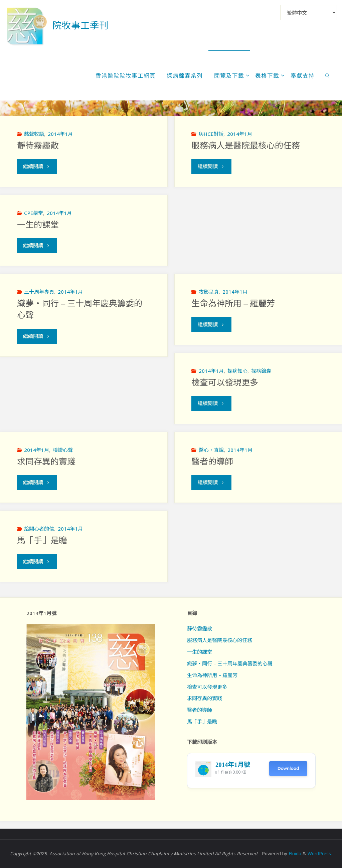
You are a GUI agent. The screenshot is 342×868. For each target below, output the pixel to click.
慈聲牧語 (34, 134)
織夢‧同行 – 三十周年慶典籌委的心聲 (230, 663)
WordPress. (320, 853)
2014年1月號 (233, 765)
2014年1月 (60, 134)
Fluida (294, 853)
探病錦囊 (261, 371)
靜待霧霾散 (38, 146)
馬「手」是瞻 (42, 540)
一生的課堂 (38, 225)
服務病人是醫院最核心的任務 (246, 146)
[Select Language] (309, 13)
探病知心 (237, 371)
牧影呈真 (209, 292)
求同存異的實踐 (46, 462)
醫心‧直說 (211, 450)
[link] (327, 75)
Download (288, 768)
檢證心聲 (63, 450)
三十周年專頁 (39, 292)
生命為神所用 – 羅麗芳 (233, 304)
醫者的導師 (212, 462)
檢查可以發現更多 (225, 383)
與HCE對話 (211, 134)
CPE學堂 (34, 213)
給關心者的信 (39, 529)
